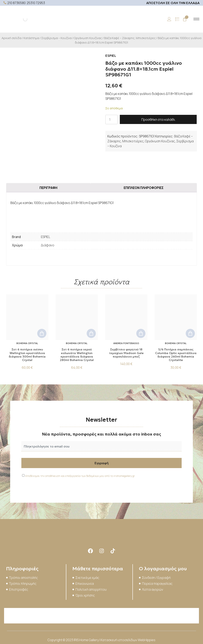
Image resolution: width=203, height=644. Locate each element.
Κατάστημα (31, 38)
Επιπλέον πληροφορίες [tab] (144, 188)
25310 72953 (36, 3)
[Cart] (185, 19)
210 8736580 (16, 3)
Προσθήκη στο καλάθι (158, 120)
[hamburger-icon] (196, 19)
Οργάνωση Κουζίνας (88, 38)
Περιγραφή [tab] (48, 188)
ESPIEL (46, 237)
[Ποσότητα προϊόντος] (111, 120)
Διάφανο (48, 245)
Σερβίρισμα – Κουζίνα (56, 38)
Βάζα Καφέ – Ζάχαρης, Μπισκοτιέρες (130, 38)
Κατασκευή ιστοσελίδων (119, 640)
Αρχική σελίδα (11, 38)
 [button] (42, 333)
